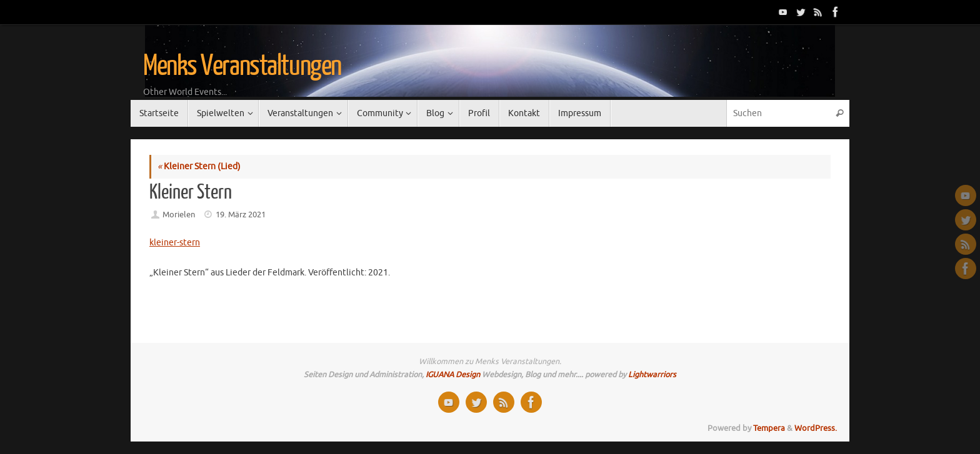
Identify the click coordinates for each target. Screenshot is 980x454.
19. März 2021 (241, 215)
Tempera (769, 428)
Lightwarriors (652, 375)
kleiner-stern (175, 243)
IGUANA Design (453, 375)
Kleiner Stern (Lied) (199, 166)
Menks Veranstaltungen (242, 66)
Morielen (179, 215)
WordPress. (816, 428)
